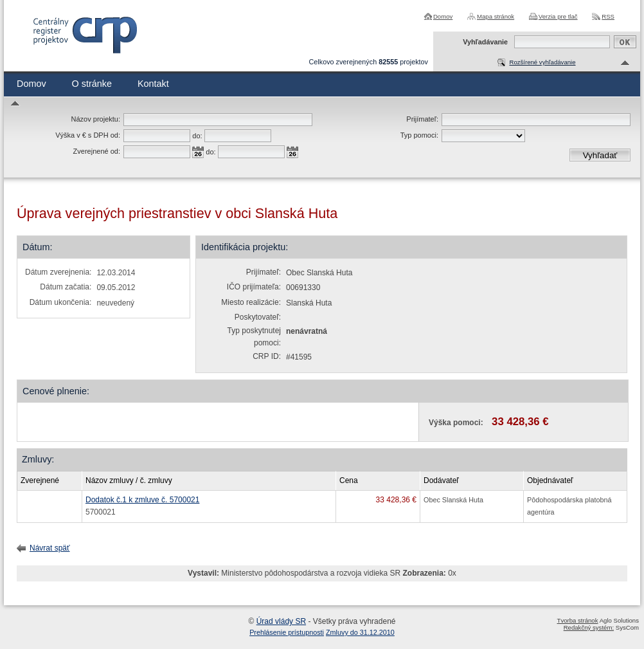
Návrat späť (50, 548)
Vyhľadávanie (485, 42)
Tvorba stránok (578, 620)
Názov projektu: (96, 119)
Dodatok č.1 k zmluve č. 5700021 (142, 500)
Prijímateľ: (422, 119)
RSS (608, 16)
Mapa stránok (496, 16)
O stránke (92, 84)
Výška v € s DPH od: (88, 135)
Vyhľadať (600, 155)
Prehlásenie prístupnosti (287, 632)
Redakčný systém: (589, 627)
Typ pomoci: (419, 135)
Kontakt (153, 84)
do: (197, 136)
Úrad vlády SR (281, 621)
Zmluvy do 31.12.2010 (360, 632)
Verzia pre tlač (558, 16)
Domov (443, 16)
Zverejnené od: (97, 151)
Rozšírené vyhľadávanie (542, 62)
